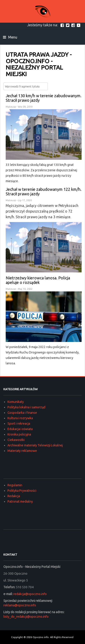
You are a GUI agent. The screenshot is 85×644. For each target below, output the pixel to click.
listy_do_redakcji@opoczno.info (26, 617)
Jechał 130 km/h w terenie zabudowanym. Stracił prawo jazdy (44, 98)
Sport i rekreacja (19, 424)
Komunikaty (16, 402)
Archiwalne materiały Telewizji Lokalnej (35, 445)
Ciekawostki (16, 440)
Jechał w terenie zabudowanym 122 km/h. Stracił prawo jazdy (44, 191)
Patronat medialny (20, 501)
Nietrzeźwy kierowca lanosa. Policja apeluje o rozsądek (38, 280)
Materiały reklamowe (22, 451)
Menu (10, 37)
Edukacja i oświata (20, 429)
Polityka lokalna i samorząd (26, 407)
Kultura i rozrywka (20, 418)
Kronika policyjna (19, 434)
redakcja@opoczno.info (30, 594)
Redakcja (14, 496)
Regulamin (15, 485)
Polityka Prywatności (22, 491)
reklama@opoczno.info (20, 605)
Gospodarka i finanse (22, 413)
